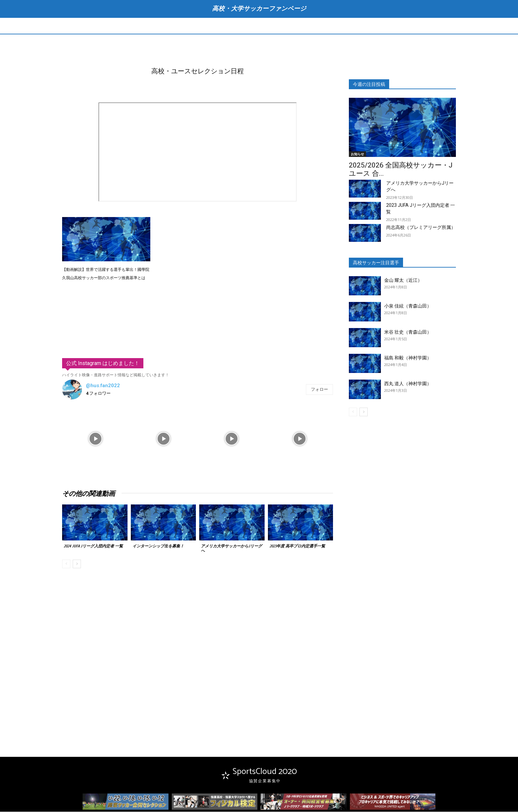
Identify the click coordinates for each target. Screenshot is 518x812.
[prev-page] (66, 565)
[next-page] (77, 565)
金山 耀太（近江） (403, 280)
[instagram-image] (95, 438)
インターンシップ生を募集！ (158, 546)
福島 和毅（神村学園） (408, 358)
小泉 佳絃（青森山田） (408, 307)
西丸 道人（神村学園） (408, 384)
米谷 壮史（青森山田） (408, 332)
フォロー (319, 390)
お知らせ (357, 154)
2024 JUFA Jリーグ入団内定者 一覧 (93, 546)
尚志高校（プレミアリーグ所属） (421, 228)
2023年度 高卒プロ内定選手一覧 (297, 546)
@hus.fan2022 (103, 386)
